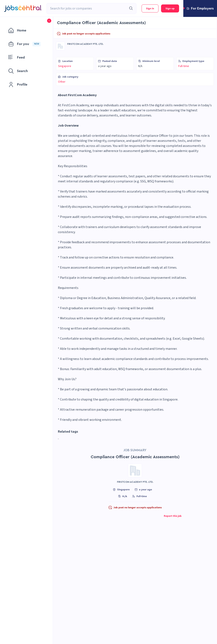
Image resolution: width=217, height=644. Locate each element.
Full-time (184, 66)
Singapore (65, 66)
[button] (200, 8)
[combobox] (87, 8)
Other (62, 82)
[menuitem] (26, 30)
